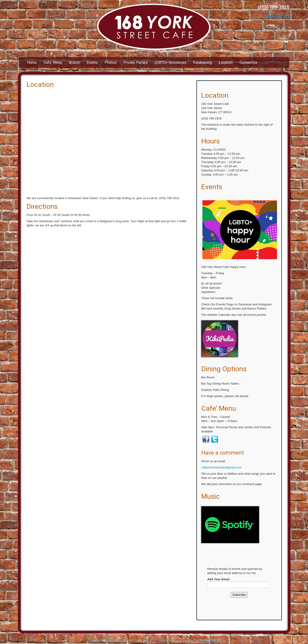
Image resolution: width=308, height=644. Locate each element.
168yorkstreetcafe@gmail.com (222, 467)
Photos (111, 62)
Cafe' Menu (53, 62)
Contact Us (277, 16)
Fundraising (203, 62)
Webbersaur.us (209, 640)
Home (32, 62)
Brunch (74, 62)
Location (226, 62)
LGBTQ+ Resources (170, 62)
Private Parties (136, 62)
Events (92, 62)
